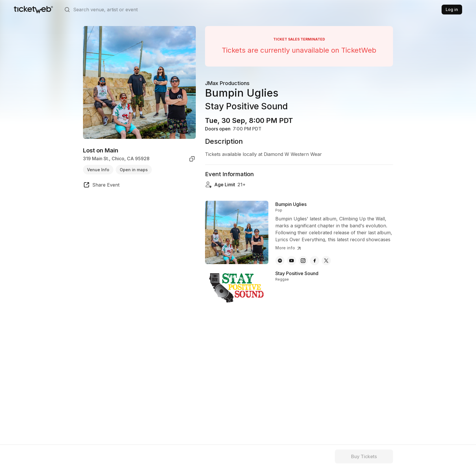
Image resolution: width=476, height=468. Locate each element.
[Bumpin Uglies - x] (326, 261)
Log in (452, 9)
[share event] (101, 186)
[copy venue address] (192, 159)
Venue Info (98, 170)
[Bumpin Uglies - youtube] (291, 261)
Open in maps (134, 170)
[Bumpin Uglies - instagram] (303, 261)
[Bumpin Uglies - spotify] (280, 261)
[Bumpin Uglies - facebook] (315, 261)
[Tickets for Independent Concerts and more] (33, 10)
